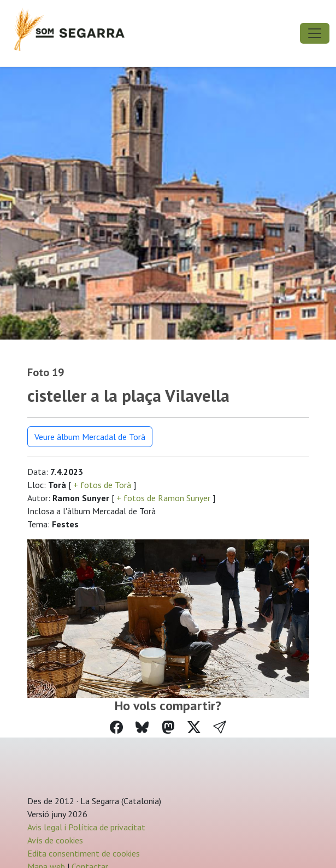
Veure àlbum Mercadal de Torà (90, 437)
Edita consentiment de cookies (84, 853)
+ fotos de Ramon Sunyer (163, 498)
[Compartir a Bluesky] (142, 727)
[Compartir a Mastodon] (168, 727)
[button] (220, 728)
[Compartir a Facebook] (116, 727)
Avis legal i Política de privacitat (86, 827)
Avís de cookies (55, 840)
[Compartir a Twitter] (194, 727)
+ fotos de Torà (102, 485)
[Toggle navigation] (315, 33)
